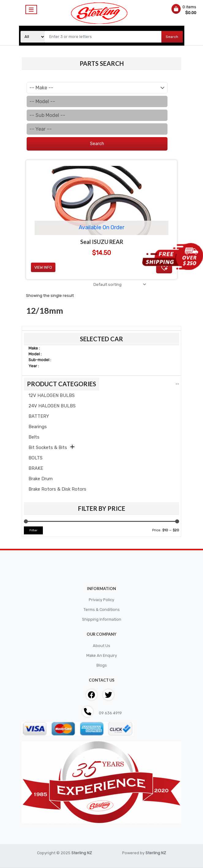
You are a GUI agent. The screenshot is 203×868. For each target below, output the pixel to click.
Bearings (38, 427)
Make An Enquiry (102, 655)
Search (172, 37)
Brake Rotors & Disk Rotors (57, 489)
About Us (102, 646)
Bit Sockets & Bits (48, 447)
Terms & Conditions (102, 610)
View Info (43, 267)
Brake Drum (41, 479)
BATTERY (39, 416)
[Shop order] (119, 284)
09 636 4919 (110, 713)
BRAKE (36, 468)
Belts (34, 437)
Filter (33, 530)
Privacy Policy (102, 600)
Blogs (102, 665)
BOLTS (36, 458)
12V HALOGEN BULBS (52, 395)
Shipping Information (102, 619)
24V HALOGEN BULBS (52, 406)
